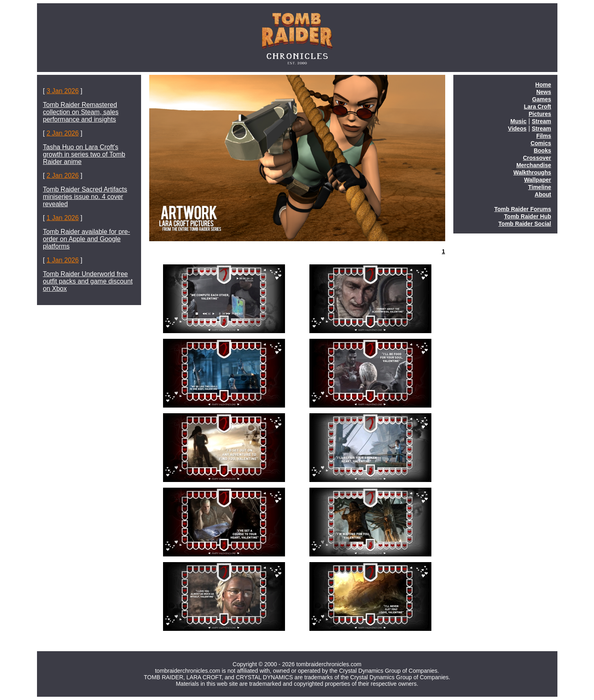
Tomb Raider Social (525, 224)
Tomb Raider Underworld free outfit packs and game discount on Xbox (88, 281)
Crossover (537, 158)
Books (543, 150)
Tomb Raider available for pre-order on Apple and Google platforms (87, 239)
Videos (517, 129)
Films (544, 136)
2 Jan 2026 (62, 133)
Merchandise (534, 165)
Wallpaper (537, 180)
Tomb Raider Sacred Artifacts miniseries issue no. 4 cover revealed (85, 197)
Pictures (540, 114)
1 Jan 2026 (62, 218)
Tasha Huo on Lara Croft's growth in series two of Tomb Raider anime (84, 154)
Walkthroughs (532, 172)
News (544, 92)
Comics (541, 143)
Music (518, 121)
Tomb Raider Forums (523, 209)
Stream (541, 121)
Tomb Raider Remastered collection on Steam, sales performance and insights (81, 112)
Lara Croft (538, 107)
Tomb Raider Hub (528, 216)
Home (543, 85)
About (543, 194)
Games (542, 99)
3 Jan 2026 (62, 91)
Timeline (540, 187)
